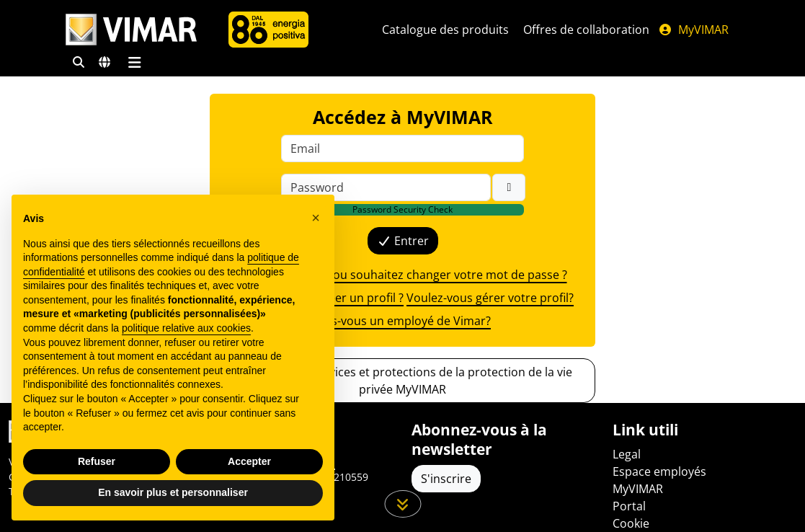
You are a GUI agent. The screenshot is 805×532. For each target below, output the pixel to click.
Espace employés (659, 471)
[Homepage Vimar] (131, 30)
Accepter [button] (249, 461)
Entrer (403, 241)
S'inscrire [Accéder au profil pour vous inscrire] (446, 479)
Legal (627, 454)
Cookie (631, 523)
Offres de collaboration (586, 30)
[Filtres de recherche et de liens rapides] (79, 62)
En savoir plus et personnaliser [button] (173, 492)
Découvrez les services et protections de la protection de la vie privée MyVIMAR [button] (402, 381)
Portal (629, 506)
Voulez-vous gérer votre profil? (490, 298)
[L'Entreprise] (268, 30)
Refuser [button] (97, 461)
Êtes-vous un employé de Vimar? (402, 321)
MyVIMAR (693, 30)
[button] (316, 218)
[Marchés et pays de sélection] (104, 62)
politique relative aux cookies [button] (186, 328)
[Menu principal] (135, 62)
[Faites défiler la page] (402, 504)
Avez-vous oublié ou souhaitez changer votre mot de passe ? (403, 275)
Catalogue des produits (445, 30)
